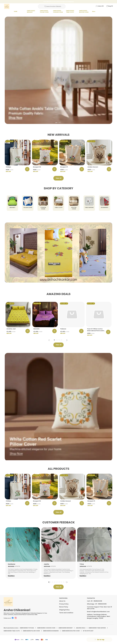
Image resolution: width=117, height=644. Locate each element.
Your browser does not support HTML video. (58, 253)
